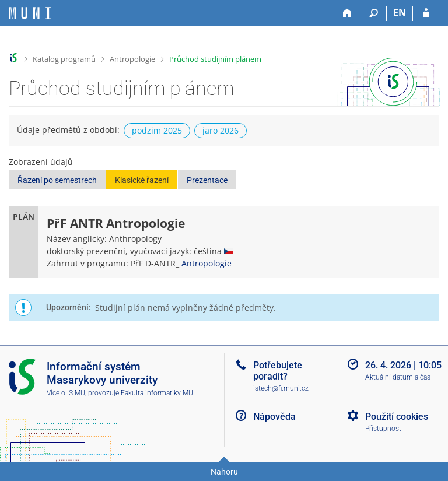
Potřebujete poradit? (278, 371)
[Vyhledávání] (374, 13)
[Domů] (347, 13)
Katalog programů (64, 59)
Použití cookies (397, 417)
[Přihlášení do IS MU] (426, 13)
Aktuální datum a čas (398, 377)
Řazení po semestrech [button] (57, 180)
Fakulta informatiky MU (157, 393)
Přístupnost (383, 429)
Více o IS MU (66, 393)
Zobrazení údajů (41, 162)
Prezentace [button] (207, 180)
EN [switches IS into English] (400, 12)
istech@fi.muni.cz (281, 388)
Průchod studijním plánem (215, 59)
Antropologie (132, 59)
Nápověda (274, 417)
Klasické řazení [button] (142, 180)
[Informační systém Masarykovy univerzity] (30, 13)
